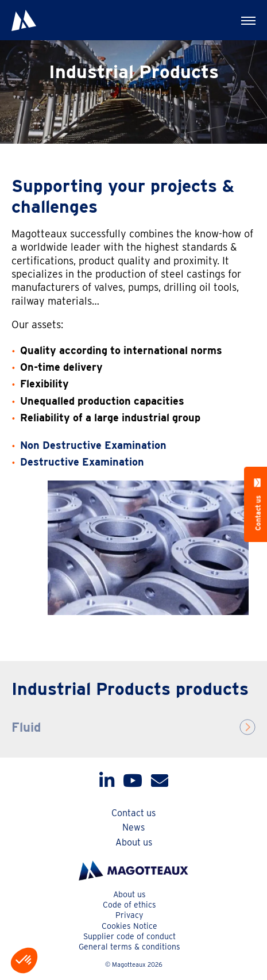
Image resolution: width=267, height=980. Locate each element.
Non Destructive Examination (93, 445)
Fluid (26, 727)
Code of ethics (129, 905)
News (133, 827)
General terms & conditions (129, 947)
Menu (241, 15)
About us (134, 842)
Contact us (133, 813)
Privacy (129, 915)
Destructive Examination (82, 462)
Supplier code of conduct (129, 936)
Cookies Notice (129, 926)
